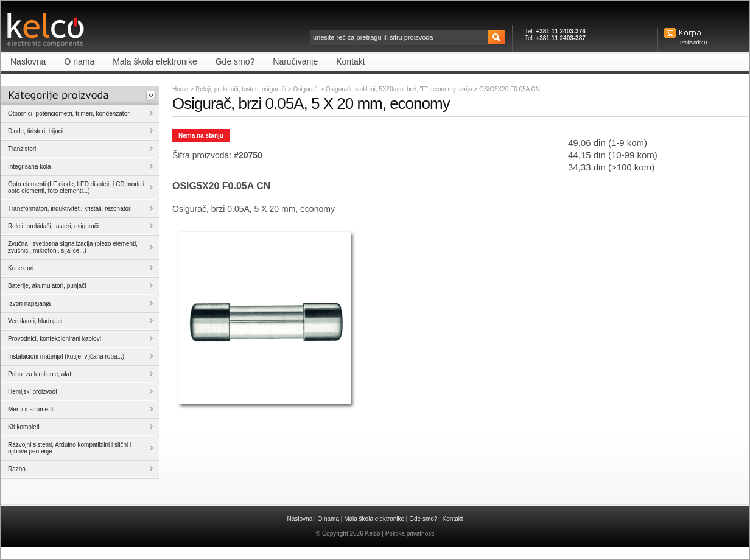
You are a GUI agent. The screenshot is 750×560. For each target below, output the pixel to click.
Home (180, 89)
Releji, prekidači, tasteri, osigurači (241, 89)
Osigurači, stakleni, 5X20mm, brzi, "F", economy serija (400, 89)
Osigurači (307, 89)
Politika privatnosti (410, 534)
